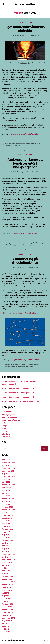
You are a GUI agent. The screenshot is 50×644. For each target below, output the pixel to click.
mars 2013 (6, 601)
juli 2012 (5, 624)
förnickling (17, 365)
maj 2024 (6, 474)
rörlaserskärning (10, 245)
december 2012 (8, 610)
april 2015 (6, 551)
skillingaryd (20, 245)
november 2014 (8, 554)
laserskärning (26, 243)
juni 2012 (5, 626)
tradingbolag (9, 146)
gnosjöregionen (10, 143)
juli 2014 (5, 565)
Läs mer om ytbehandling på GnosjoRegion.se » (20, 313)
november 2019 (8, 515)
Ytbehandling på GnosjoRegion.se (25, 261)
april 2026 (6, 460)
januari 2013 (7, 607)
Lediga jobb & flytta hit (11, 420)
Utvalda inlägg (8, 437)
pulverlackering (10, 367)
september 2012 (8, 618)
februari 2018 (7, 529)
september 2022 (9, 488)
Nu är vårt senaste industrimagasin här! (18, 388)
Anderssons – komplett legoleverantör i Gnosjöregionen (25, 163)
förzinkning (25, 365)
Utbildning (6, 434)
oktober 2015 (7, 543)
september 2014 (9, 560)
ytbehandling (30, 367)
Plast (4, 428)
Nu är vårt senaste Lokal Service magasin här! (20, 401)
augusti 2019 (7, 518)
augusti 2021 (7, 501)
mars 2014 (6, 574)
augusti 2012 (7, 621)
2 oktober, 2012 (34, 267)
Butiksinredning (8, 412)
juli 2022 (5, 493)
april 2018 (6, 524)
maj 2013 (6, 596)
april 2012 (6, 632)
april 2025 (6, 465)
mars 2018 (6, 526)
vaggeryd (17, 146)
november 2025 (8, 463)
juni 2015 (6, 546)
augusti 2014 (7, 562)
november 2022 (8, 485)
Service (5, 431)
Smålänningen (20, 35)
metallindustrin (20, 143)
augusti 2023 (7, 479)
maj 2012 (6, 629)
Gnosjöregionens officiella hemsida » (25, 134)
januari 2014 (7, 579)
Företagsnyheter (25, 22)
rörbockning (38, 243)
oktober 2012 (7, 615)
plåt (33, 243)
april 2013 (6, 599)
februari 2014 (7, 576)
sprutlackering (20, 367)
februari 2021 (7, 507)
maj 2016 (6, 535)
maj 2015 (6, 549)
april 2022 (6, 496)
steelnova (29, 143)
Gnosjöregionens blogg (25, 4)
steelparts (37, 143)
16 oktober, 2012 (34, 172)
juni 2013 (6, 593)
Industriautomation (10, 417)
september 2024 (9, 471)
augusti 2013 (7, 590)
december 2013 (8, 582)
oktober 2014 (7, 557)
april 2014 (6, 571)
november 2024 (8, 468)
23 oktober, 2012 (34, 35)
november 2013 (8, 585)
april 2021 (6, 504)
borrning (7, 243)
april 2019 (6, 521)
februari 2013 (7, 604)
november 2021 (8, 499)
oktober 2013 (7, 587)
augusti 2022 (7, 490)
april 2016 (6, 537)
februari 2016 (7, 540)
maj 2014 (6, 568)
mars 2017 (6, 532)
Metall (22, 254)
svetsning (28, 245)
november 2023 (8, 476)
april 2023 (6, 482)
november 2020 (8, 510)
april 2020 (6, 513)
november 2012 (8, 612)
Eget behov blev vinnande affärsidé (25, 29)
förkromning (9, 365)
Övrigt (28, 254)
